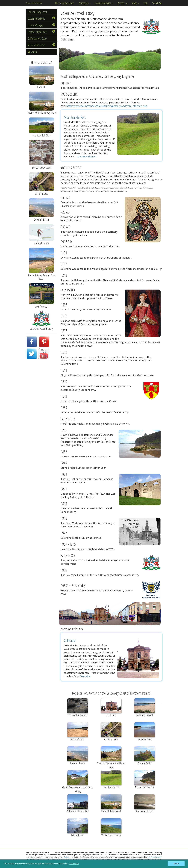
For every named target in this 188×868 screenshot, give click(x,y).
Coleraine (70, 640)
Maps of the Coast (41, 45)
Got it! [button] (176, 864)
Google (67, 857)
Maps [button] (135, 3)
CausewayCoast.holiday (34, 3)
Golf (146, 3)
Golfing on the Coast (37, 38)
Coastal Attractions (41, 18)
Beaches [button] (122, 3)
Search (157, 3)
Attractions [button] (85, 3)
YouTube (151, 857)
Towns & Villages (41, 25)
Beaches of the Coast (41, 32)
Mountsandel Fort (75, 117)
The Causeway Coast (64, 3)
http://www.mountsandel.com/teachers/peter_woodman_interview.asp (107, 106)
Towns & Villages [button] (104, 3)
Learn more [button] (74, 864)
